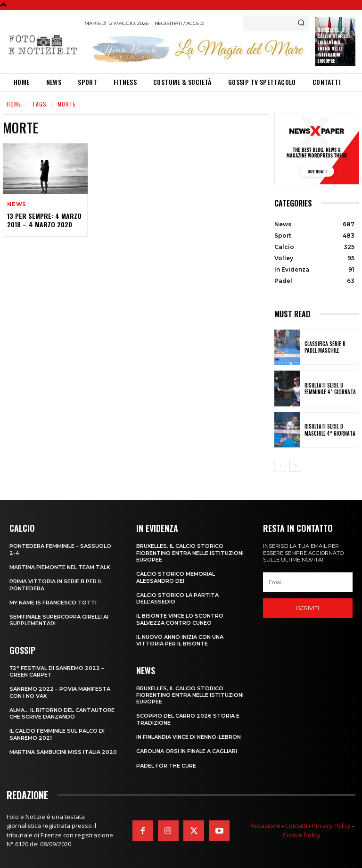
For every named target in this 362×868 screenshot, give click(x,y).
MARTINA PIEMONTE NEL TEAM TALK (60, 567)
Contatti (296, 826)
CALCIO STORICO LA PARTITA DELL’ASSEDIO (177, 598)
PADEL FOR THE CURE (166, 766)
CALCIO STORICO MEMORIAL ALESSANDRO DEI (176, 577)
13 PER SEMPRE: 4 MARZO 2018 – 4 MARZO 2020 (44, 220)
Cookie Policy (302, 835)
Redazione (265, 826)
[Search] (301, 23)
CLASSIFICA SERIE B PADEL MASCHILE (325, 347)
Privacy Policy (331, 826)
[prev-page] (280, 466)
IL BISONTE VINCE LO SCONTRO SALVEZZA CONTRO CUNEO (180, 619)
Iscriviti (308, 608)
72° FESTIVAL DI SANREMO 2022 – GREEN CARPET (57, 671)
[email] (308, 582)
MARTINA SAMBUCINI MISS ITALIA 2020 (63, 752)
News (17, 204)
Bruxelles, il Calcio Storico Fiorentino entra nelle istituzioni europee (333, 45)
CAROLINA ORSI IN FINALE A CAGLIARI (187, 751)
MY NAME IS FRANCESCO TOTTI (53, 603)
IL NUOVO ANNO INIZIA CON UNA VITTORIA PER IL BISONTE (180, 640)
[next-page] (295, 466)
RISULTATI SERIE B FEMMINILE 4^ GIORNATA (330, 389)
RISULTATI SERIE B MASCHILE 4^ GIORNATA (330, 430)
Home (14, 104)
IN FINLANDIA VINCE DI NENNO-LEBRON (189, 737)
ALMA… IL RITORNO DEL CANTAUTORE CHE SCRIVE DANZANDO (62, 713)
